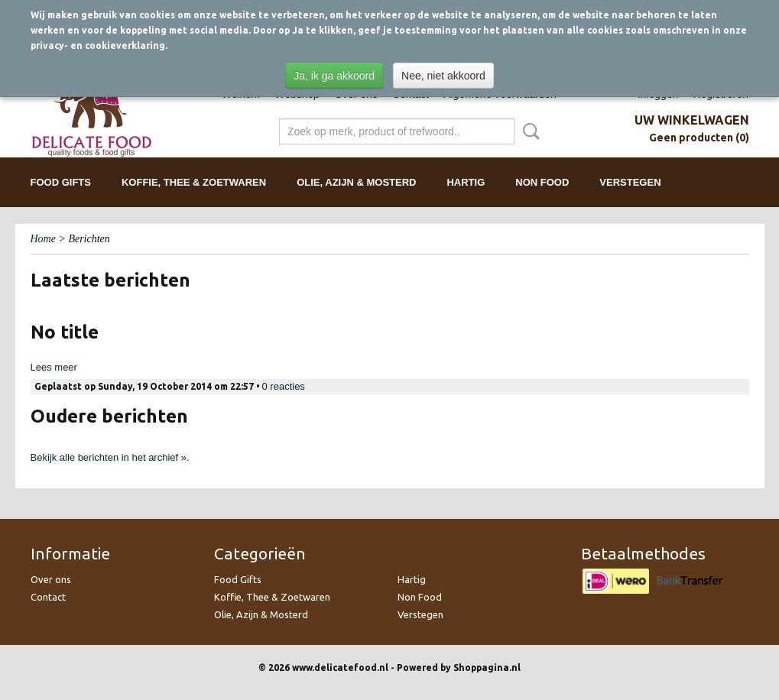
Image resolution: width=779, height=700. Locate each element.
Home (43, 239)
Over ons (51, 579)
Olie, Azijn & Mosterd (356, 182)
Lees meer (54, 367)
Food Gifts (61, 182)
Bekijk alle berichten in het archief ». (110, 457)
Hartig (466, 182)
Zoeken (528, 131)
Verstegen (630, 182)
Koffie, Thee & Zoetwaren (194, 182)
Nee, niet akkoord (443, 76)
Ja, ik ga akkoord (334, 76)
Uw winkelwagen (692, 120)
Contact (48, 597)
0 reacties (284, 386)
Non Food (542, 182)
